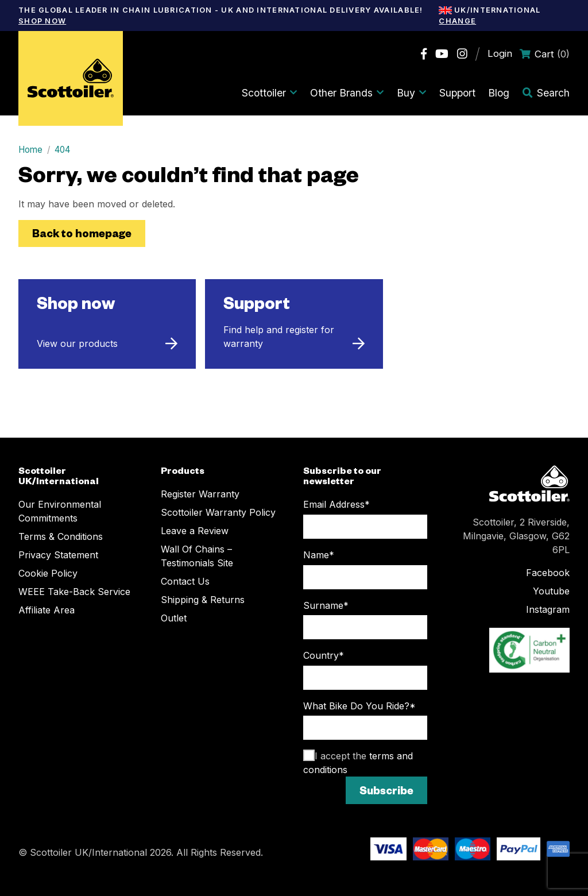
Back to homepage (82, 233)
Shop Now (42, 21)
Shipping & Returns (203, 600)
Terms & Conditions (61, 536)
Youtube (551, 591)
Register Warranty (200, 494)
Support (457, 93)
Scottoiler (269, 93)
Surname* (326, 605)
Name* (319, 555)
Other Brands (347, 93)
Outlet (174, 618)
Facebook (548, 573)
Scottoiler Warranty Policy (218, 512)
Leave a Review (195, 531)
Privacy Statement (58, 555)
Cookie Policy (48, 573)
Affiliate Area (47, 610)
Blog (499, 93)
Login (500, 53)
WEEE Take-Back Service (74, 592)
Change (457, 21)
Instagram (548, 609)
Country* (324, 655)
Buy (411, 93)
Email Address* (336, 504)
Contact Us (185, 581)
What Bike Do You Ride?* (359, 706)
